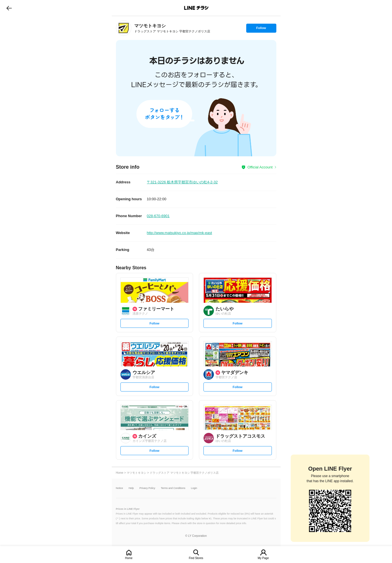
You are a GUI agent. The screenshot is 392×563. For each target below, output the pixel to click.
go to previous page (9, 8)
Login (194, 488)
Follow (261, 29)
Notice (120, 488)
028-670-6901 (158, 216)
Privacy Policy (147, 488)
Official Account (260, 167)
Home (129, 558)
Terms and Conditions (173, 488)
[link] (124, 28)
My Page (263, 558)
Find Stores (196, 558)
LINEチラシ (197, 8)
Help (131, 488)
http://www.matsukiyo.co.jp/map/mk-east (180, 233)
